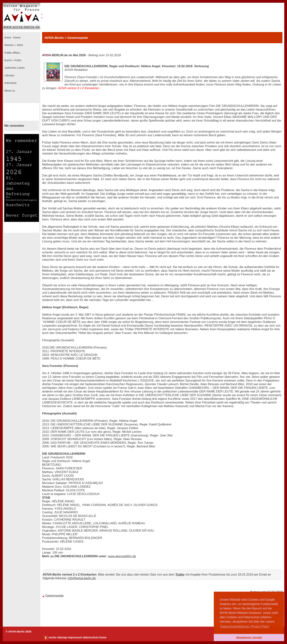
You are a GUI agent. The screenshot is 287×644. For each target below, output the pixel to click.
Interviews (10, 83)
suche (52, 637)
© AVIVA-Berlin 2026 (18, 632)
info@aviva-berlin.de (82, 578)
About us (9, 91)
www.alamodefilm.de (122, 556)
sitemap (62, 637)
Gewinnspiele (55, 596)
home (103, 637)
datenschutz (91, 637)
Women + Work (13, 45)
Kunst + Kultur (13, 60)
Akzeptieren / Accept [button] (249, 637)
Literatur (9, 75)
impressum (75, 637)
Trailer (180, 575)
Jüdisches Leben (14, 68)
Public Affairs (12, 53)
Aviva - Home (12, 38)
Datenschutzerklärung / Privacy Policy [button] (245, 627)
